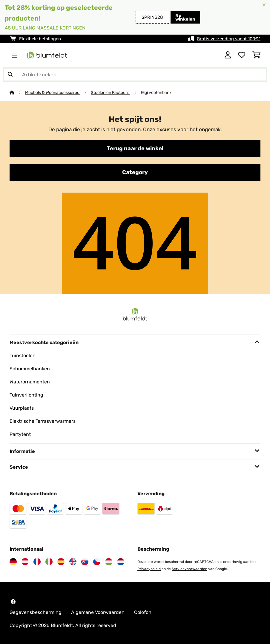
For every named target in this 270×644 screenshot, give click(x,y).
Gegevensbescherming (36, 612)
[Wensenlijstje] (242, 55)
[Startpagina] (17, 92)
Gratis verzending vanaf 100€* (229, 39)
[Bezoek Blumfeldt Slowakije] (85, 562)
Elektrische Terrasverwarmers (43, 421)
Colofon (143, 612)
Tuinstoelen (23, 356)
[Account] (228, 55)
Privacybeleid (149, 569)
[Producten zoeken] (135, 75)
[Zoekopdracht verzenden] (10, 75)
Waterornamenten (30, 382)
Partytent (20, 434)
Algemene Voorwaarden (98, 612)
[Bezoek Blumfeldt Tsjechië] (97, 562)
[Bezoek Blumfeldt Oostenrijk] (25, 562)
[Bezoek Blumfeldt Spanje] (61, 562)
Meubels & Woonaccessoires (53, 92)
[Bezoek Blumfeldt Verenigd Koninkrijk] (73, 562)
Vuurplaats (22, 408)
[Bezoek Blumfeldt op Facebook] (13, 602)
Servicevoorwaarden (190, 569)
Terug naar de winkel (135, 148)
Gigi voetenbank (156, 92)
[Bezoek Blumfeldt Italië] (49, 562)
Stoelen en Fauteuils (111, 92)
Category (135, 172)
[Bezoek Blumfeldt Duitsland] (13, 562)
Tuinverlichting (26, 395)
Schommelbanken (30, 369)
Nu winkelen (185, 17)
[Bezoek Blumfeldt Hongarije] (109, 562)
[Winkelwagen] (256, 55)
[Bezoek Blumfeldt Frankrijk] (37, 562)
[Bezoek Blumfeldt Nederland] (121, 562)
